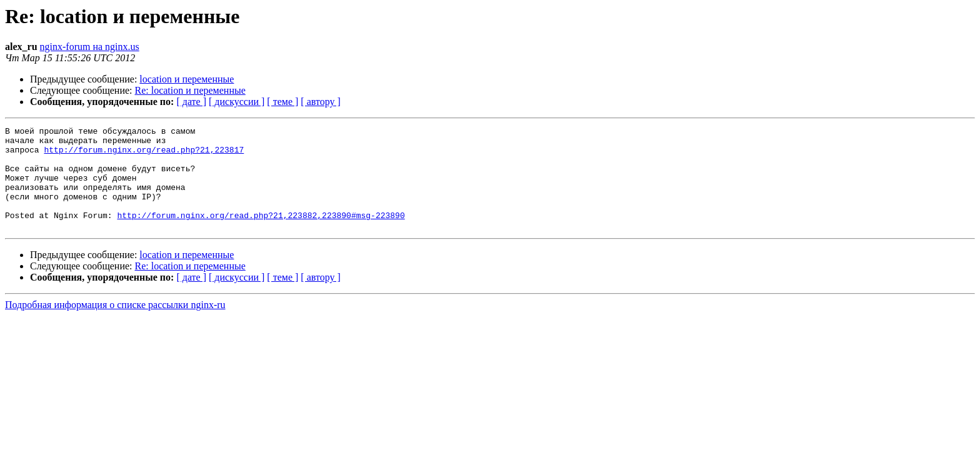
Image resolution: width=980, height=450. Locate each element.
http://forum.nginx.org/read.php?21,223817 (144, 155)
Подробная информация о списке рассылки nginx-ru (115, 325)
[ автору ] (320, 102)
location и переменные (187, 79)
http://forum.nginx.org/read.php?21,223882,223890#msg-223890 (261, 234)
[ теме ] (282, 102)
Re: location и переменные (190, 90)
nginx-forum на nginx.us (90, 47)
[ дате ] (191, 102)
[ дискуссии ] (237, 102)
